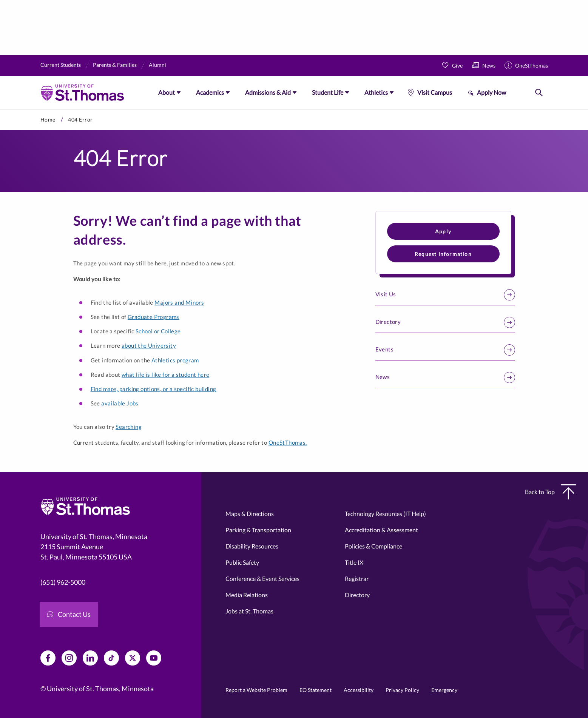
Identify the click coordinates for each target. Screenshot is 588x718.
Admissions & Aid (268, 92)
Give (457, 65)
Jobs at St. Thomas (249, 611)
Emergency (444, 690)
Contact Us (69, 614)
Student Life (328, 92)
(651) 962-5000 (63, 582)
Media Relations (247, 595)
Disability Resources (252, 546)
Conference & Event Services (262, 579)
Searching (129, 427)
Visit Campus (435, 92)
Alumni (157, 65)
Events (445, 350)
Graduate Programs (154, 317)
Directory (445, 322)
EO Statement (316, 690)
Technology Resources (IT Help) (385, 514)
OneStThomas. (288, 442)
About (167, 92)
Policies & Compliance (373, 546)
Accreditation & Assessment (381, 530)
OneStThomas (532, 65)
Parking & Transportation (258, 530)
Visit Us (445, 295)
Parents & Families (115, 65)
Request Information (443, 254)
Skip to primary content (0, 109)
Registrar (357, 579)
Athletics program (175, 360)
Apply (443, 231)
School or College (158, 331)
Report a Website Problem (256, 690)
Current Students (61, 65)
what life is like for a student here (165, 374)
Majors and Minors (179, 302)
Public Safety (242, 562)
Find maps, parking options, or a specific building (154, 389)
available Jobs (120, 403)
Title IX (354, 562)
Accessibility (359, 690)
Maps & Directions (250, 514)
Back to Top (550, 492)
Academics (210, 92)
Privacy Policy (402, 690)
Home (48, 119)
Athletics (376, 92)
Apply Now (492, 92)
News (489, 65)
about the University (149, 345)
